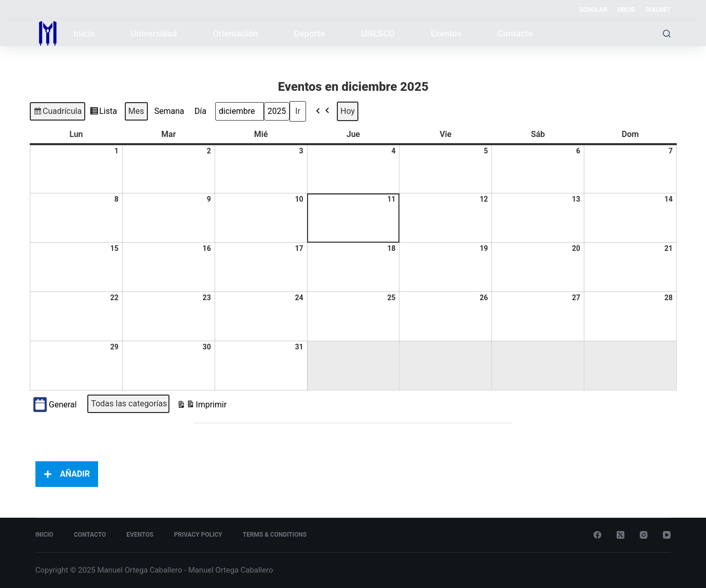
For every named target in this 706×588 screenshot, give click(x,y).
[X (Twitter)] (621, 535)
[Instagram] (644, 535)
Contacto (515, 33)
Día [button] (200, 111)
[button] (323, 111)
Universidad (154, 33)
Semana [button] (169, 111)
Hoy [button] (348, 111)
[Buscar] (667, 34)
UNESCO (378, 33)
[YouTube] (667, 535)
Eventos (446, 33)
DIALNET (659, 10)
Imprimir (202, 406)
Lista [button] (103, 113)
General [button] (55, 405)
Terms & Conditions (275, 535)
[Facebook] (597, 535)
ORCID (626, 10)
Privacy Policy (198, 535)
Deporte (309, 33)
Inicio (84, 33)
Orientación (235, 33)
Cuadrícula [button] (57, 113)
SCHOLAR (593, 10)
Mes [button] (136, 111)
